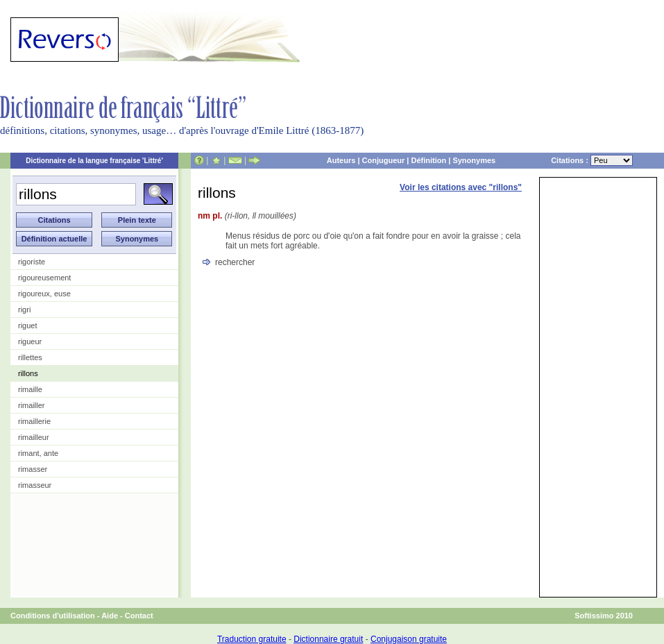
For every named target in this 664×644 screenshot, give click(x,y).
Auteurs (341, 160)
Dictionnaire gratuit (328, 639)
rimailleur (34, 437)
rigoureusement (44, 278)
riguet (28, 325)
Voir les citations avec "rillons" (461, 187)
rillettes (30, 357)
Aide (110, 616)
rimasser (33, 469)
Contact (139, 616)
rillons (28, 373)
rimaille (30, 389)
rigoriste (32, 262)
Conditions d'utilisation (53, 616)
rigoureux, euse (44, 294)
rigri (24, 310)
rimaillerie (34, 421)
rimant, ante (38, 453)
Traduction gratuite (252, 639)
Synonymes (474, 160)
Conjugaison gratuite (409, 639)
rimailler (32, 405)
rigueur (30, 341)
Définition (428, 160)
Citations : (592, 160)
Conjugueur (384, 160)
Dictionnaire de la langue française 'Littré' (94, 161)
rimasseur (35, 485)
